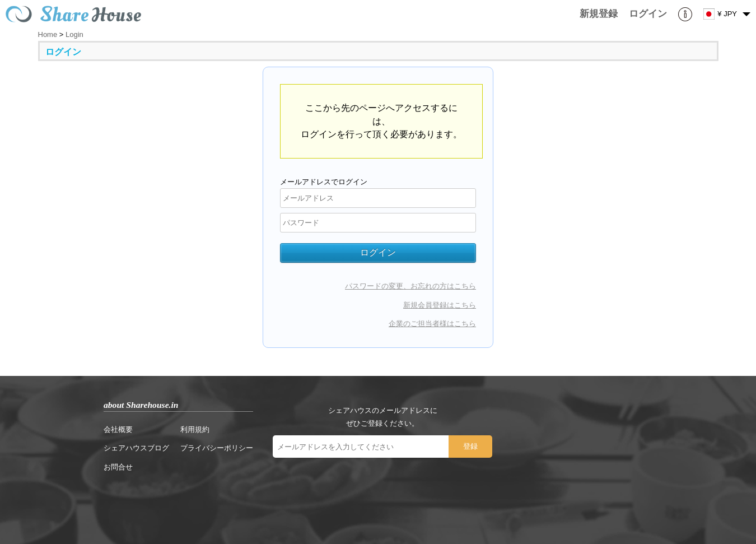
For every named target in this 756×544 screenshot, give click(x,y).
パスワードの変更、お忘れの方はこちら (410, 286)
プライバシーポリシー (217, 448)
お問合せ (118, 467)
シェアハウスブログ (136, 448)
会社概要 (118, 429)
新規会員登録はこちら (440, 305)
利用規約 (195, 429)
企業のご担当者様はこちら (432, 324)
